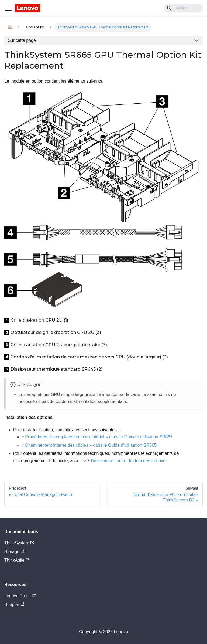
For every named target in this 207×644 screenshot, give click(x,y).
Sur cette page (22, 40)
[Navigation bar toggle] (8, 8)
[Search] (183, 8)
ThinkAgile (17, 560)
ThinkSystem (19, 543)
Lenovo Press (20, 596)
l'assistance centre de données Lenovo (128, 461)
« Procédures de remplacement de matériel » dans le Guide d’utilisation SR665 (97, 437)
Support (14, 604)
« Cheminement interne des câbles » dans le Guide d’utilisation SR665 (89, 445)
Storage (14, 552)
